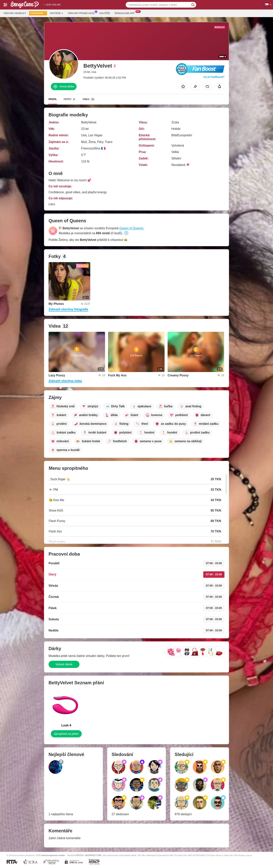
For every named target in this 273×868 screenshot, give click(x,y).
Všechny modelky (15, 13)
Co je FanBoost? (214, 77)
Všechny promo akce (82, 13)
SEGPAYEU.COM (93, 855)
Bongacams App (126, 13)
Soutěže (105, 13)
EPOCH (79, 855)
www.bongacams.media (53, 855)
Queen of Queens (131, 228)
